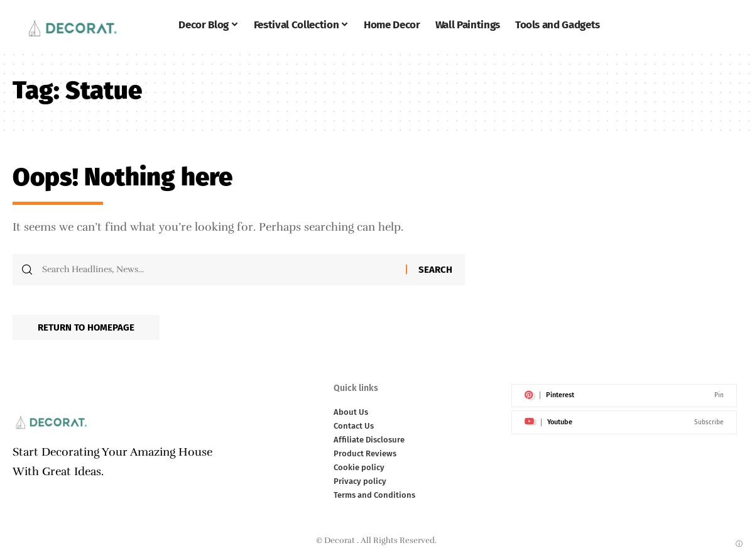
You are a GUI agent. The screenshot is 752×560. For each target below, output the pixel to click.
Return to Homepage (86, 327)
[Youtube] (624, 422)
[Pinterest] (624, 396)
